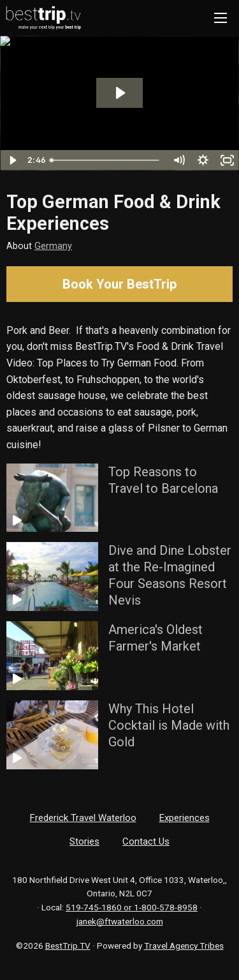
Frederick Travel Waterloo (83, 818)
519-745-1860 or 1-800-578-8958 (132, 907)
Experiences (185, 818)
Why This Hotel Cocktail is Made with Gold (169, 725)
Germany (53, 246)
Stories (84, 841)
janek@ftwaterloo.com (120, 921)
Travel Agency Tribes (184, 946)
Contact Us (146, 841)
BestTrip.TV (68, 946)
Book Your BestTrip (119, 284)
